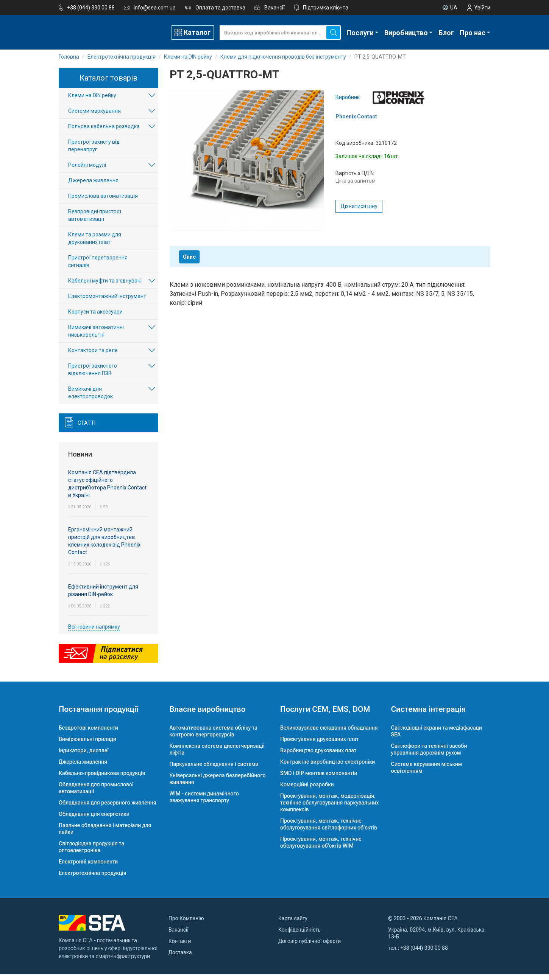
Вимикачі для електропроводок (90, 399)
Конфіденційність (299, 935)
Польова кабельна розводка (104, 132)
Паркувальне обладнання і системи (214, 770)
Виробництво (406, 32)
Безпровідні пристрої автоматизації (95, 221)
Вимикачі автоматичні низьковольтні (96, 337)
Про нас (473, 32)
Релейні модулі (87, 171)
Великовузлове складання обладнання (329, 733)
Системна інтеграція (429, 715)
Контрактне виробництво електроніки (328, 767)
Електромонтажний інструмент (107, 302)
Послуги (360, 32)
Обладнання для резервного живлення (108, 808)
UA (454, 8)
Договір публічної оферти (310, 947)
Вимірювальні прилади (87, 745)
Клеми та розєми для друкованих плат (95, 244)
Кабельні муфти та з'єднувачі (105, 287)
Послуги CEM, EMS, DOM (325, 715)
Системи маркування (94, 117)
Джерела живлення (93, 186)
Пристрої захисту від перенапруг (94, 152)
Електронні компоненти (88, 867)
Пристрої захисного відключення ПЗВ (93, 376)
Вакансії (274, 8)
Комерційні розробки (307, 790)
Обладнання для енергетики (94, 820)
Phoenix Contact (356, 122)
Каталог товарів (108, 84)
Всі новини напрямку (94, 632)
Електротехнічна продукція (92, 879)
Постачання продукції (98, 715)
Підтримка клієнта (326, 8)
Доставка (180, 958)
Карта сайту (293, 924)
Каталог (197, 32)
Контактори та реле (93, 356)
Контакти (180, 947)
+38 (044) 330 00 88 (91, 8)
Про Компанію (186, 924)
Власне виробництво (208, 715)
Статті (87, 429)
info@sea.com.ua (155, 8)
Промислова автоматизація (103, 202)
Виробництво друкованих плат (318, 756)
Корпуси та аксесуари (95, 318)
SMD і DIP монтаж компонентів (319, 779)
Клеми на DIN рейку (92, 101)
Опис (189, 262)
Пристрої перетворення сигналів (98, 267)
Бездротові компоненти (88, 733)
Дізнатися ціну (359, 212)
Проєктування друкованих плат (319, 745)
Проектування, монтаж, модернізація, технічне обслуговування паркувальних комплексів (329, 808)
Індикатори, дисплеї (84, 756)
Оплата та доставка (220, 8)
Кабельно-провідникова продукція (102, 779)
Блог (446, 32)
